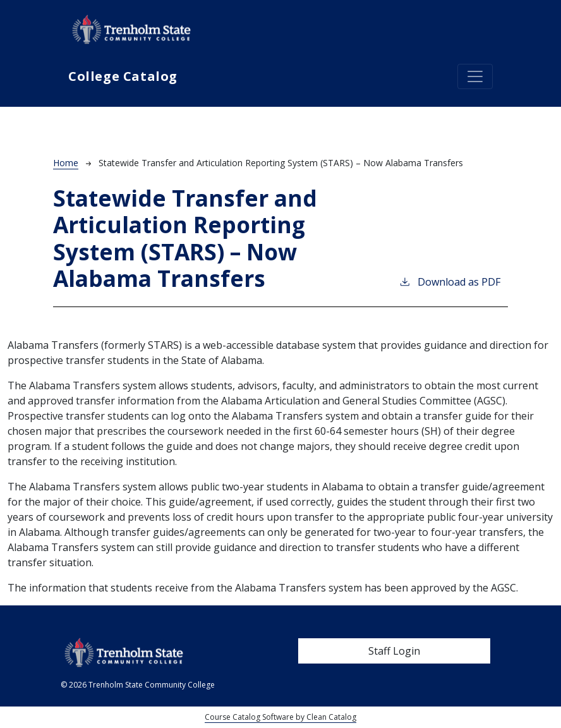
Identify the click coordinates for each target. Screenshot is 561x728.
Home (66, 163)
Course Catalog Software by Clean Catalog (280, 717)
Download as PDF (449, 282)
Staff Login (394, 651)
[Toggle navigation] (475, 76)
